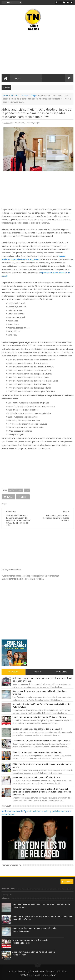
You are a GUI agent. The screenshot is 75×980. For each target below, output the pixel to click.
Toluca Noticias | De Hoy (41, 971)
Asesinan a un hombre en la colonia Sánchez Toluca (36, 777)
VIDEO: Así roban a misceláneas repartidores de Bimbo (37, 753)
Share (23, 497)
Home (6, 95)
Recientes (37, 672)
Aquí (53, 975)
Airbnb (14, 95)
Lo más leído (13, 672)
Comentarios (62, 672)
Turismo (24, 95)
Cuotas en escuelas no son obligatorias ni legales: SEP (37, 729)
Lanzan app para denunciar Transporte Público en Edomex (39, 717)
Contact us (67, 882)
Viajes (34, 95)
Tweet (8, 497)
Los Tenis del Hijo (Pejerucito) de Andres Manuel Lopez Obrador (41, 741)
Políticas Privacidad (33, 975)
